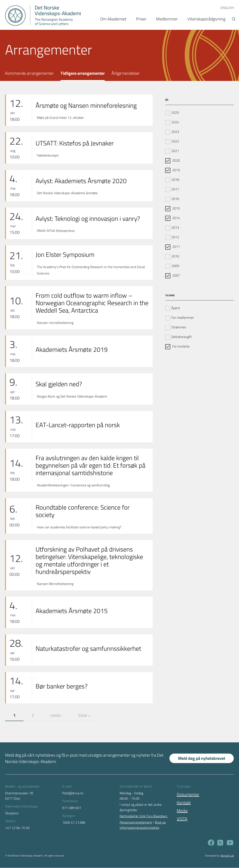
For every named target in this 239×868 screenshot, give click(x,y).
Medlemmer (167, 19)
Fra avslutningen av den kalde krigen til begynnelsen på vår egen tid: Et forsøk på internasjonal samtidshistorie (91, 465)
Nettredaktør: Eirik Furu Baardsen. (144, 816)
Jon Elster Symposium (65, 255)
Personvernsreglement (136, 822)
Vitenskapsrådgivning (206, 19)
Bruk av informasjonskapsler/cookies (143, 825)
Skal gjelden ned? (59, 384)
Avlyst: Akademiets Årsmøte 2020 (81, 181)
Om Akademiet (113, 19)
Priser (141, 19)
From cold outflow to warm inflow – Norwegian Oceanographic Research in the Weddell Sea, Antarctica (92, 303)
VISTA (182, 819)
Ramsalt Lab (227, 856)
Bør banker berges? (62, 686)
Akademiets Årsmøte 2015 (72, 611)
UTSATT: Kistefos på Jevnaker (75, 143)
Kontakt (184, 803)
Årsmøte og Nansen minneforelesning (86, 106)
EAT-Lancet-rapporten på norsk (78, 425)
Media (182, 811)
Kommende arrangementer (29, 73)
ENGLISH (227, 8)
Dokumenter (188, 795)
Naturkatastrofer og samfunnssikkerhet (88, 649)
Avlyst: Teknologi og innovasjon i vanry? (88, 219)
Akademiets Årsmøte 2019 (72, 350)
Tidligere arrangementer (83, 73)
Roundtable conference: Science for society (83, 511)
